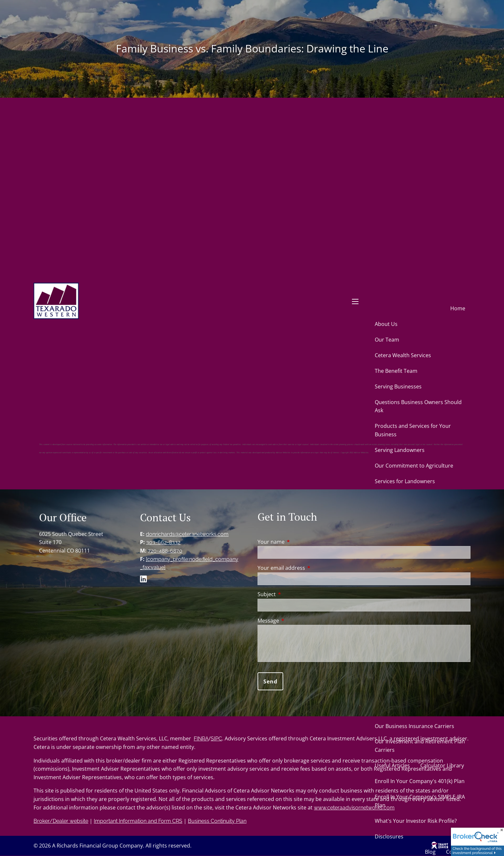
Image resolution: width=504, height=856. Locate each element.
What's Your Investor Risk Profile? (416, 821)
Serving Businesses (398, 386)
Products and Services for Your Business (413, 430)
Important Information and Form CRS (138, 821)
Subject (293, 594)
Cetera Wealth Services (403, 355)
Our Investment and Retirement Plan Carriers (420, 746)
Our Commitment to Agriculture (414, 466)
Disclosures (389, 836)
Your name (297, 542)
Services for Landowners (405, 481)
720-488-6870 (165, 551)
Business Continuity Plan (217, 821)
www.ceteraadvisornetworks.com (354, 808)
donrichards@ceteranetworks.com (187, 534)
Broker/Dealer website (61, 821)
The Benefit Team (396, 371)
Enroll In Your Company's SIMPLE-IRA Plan (420, 801)
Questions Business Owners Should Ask (418, 406)
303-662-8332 (163, 542)
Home (458, 308)
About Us (386, 324)
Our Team (387, 340)
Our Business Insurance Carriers (414, 726)
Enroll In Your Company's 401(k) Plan (420, 781)
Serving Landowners (400, 450)
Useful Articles (392, 765)
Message (294, 621)
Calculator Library (442, 765)
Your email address (308, 568)
